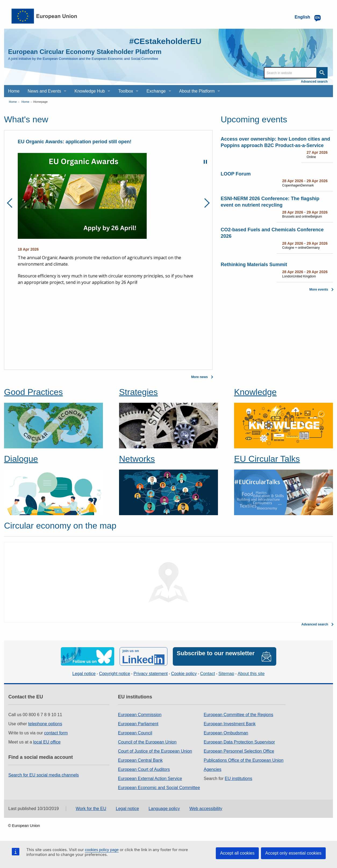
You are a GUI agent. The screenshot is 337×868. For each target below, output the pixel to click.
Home (13, 102)
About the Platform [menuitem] (197, 91)
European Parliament (138, 724)
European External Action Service (150, 779)
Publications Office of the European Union (244, 760)
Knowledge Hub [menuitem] (90, 91)
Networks (137, 459)
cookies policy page (102, 850)
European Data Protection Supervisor (239, 742)
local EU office (47, 742)
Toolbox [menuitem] (126, 91)
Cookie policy (184, 674)
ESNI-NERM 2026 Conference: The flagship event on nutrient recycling (270, 202)
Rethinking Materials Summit (254, 265)
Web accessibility (206, 809)
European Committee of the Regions (239, 715)
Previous (12, 203)
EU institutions (238, 779)
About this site (251, 674)
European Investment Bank (230, 724)
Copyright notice (114, 674)
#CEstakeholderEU (165, 41)
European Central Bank (140, 760)
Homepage (41, 102)
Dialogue (21, 459)
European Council (135, 733)
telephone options (45, 724)
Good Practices (33, 392)
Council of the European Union (147, 742)
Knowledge (255, 392)
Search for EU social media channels (44, 775)
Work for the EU (91, 809)
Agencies (213, 769)
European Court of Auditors (144, 769)
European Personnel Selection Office (239, 751)
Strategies (138, 392)
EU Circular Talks (267, 459)
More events (319, 290)
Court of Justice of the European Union (155, 751)
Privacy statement (151, 674)
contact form (56, 733)
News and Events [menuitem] (44, 91)
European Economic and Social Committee (159, 788)
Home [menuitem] (14, 91)
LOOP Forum (236, 174)
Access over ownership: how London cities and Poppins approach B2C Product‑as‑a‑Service (275, 142)
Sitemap (226, 674)
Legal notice (84, 674)
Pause (205, 162)
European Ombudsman (226, 733)
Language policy (164, 809)
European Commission (140, 715)
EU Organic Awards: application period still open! (75, 142)
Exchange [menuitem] (156, 91)
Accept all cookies (237, 853)
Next (205, 203)
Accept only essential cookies (293, 853)
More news (199, 377)
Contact (208, 674)
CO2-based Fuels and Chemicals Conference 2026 (272, 233)
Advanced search (314, 82)
